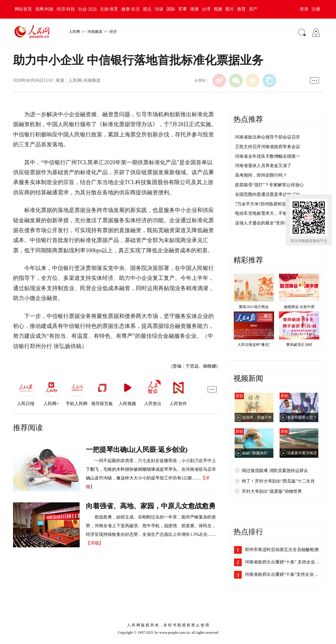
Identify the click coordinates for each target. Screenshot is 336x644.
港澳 (194, 9)
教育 (241, 9)
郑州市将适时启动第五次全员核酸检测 (282, 550)
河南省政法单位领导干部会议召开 (267, 137)
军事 (183, 9)
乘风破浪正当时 (299, 345)
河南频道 (95, 32)
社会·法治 (87, 9)
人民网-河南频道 (84, 80)
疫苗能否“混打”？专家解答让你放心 (269, 185)
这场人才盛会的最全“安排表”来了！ (269, 223)
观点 (147, 9)
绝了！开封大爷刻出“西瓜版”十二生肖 (278, 481)
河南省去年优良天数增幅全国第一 (267, 156)
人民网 (74, 32)
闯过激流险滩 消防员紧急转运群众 (275, 471)
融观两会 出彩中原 (299, 307)
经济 (113, 32)
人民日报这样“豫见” (254, 345)
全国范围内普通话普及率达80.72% (268, 194)
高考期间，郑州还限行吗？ (261, 175)
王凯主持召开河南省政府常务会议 (267, 147)
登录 (304, 9)
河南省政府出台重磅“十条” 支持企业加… (284, 562)
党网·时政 (44, 9)
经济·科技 (66, 9)
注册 (316, 9)
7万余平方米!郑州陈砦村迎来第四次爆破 (274, 204)
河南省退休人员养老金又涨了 (263, 166)
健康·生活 (130, 9)
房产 (253, 9)
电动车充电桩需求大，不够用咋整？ (270, 213)
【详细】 (95, 543)
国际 (171, 9)
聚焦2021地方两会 (254, 307)
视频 (218, 9)
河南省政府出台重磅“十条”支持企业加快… (286, 574)
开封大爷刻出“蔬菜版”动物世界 (272, 491)
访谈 (159, 9)
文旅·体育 (109, 9)
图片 (230, 9)
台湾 (206, 9)
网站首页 (23, 9)
